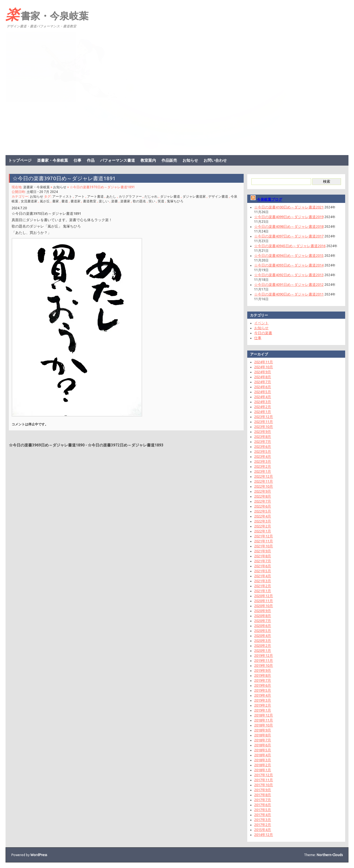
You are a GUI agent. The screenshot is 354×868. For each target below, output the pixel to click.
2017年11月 (264, 780)
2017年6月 (263, 805)
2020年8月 (263, 616)
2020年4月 (263, 636)
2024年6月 (263, 387)
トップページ (20, 160)
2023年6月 (263, 446)
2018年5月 (263, 750)
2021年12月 (264, 536)
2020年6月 (263, 626)
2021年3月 (263, 581)
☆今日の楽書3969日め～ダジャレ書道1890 (47, 445)
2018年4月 (263, 755)
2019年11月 (264, 660)
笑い (152, 201)
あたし (111, 196)
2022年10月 (264, 486)
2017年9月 (263, 790)
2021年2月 (263, 586)
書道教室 (90, 201)
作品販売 (169, 160)
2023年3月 (263, 461)
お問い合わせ (215, 160)
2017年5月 (263, 810)
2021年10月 (264, 546)
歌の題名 (139, 201)
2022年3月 (263, 521)
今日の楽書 (263, 333)
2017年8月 (263, 795)
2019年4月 (263, 695)
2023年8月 (263, 436)
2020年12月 (264, 596)
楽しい (104, 201)
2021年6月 (263, 566)
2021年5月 (263, 571)
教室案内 (148, 160)
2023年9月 (263, 432)
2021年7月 (263, 561)
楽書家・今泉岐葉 (47, 14)
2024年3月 (263, 402)
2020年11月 (264, 601)
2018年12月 (264, 715)
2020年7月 (263, 621)
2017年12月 (264, 775)
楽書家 (125, 201)
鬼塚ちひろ (175, 201)
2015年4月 (263, 830)
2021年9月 (263, 551)
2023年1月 (263, 471)
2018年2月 (263, 765)
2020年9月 (263, 611)
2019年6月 (263, 685)
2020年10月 (264, 606)
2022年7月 (263, 501)
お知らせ (190, 160)
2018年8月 (263, 735)
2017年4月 (263, 815)
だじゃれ (151, 196)
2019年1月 (263, 710)
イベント (261, 323)
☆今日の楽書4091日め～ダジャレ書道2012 (289, 284)
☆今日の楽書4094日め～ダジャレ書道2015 (289, 255)
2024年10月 (264, 367)
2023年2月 (263, 466)
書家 (56, 201)
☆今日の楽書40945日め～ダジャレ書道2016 (290, 246)
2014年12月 (264, 835)
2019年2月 (263, 705)
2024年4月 (263, 397)
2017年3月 (263, 820)
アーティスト (62, 196)
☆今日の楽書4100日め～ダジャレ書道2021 (289, 207)
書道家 (76, 201)
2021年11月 (264, 541)
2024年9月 (263, 372)
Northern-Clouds (330, 855)
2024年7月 (263, 382)
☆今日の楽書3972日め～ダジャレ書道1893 (126, 445)
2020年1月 (263, 650)
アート (80, 196)
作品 (91, 160)
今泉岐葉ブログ (270, 199)
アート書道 (95, 196)
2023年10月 (264, 427)
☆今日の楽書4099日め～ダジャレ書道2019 (289, 217)
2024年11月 (264, 362)
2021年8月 (263, 556)
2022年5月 (263, 511)
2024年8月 (263, 377)
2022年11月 (264, 481)
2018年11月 (264, 720)
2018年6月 (263, 745)
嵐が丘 (45, 201)
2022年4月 (263, 516)
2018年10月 (264, 725)
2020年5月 (263, 631)
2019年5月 (263, 690)
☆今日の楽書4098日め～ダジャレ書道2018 (289, 226)
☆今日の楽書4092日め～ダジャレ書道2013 (289, 275)
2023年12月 (264, 417)
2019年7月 (263, 680)
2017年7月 (263, 800)
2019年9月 (263, 670)
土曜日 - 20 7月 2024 (42, 192)
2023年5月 (263, 451)
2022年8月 (263, 496)
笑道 (161, 201)
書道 (65, 201)
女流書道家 (29, 201)
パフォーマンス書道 (118, 160)
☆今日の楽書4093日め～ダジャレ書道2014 (289, 265)
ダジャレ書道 (170, 196)
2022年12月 (264, 476)
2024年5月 (263, 392)
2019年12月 (264, 655)
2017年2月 (263, 825)
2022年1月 (263, 531)
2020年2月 (263, 645)
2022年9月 (263, 491)
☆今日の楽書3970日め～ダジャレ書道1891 (64, 178)
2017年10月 (264, 785)
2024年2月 (263, 407)
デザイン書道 (218, 196)
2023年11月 (264, 422)
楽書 (114, 201)
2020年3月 (263, 640)
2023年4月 (263, 456)
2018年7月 (263, 740)
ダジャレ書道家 (194, 196)
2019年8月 (263, 675)
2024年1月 (263, 412)
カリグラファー (130, 196)
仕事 (77, 160)
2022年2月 (263, 526)
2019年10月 (264, 665)
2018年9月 (263, 730)
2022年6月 (263, 506)
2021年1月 (263, 591)
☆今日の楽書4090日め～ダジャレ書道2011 (289, 294)
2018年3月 (263, 760)
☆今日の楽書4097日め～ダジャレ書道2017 (289, 236)
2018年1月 (263, 770)
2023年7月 (263, 441)
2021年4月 (263, 576)
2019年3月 (263, 700)
